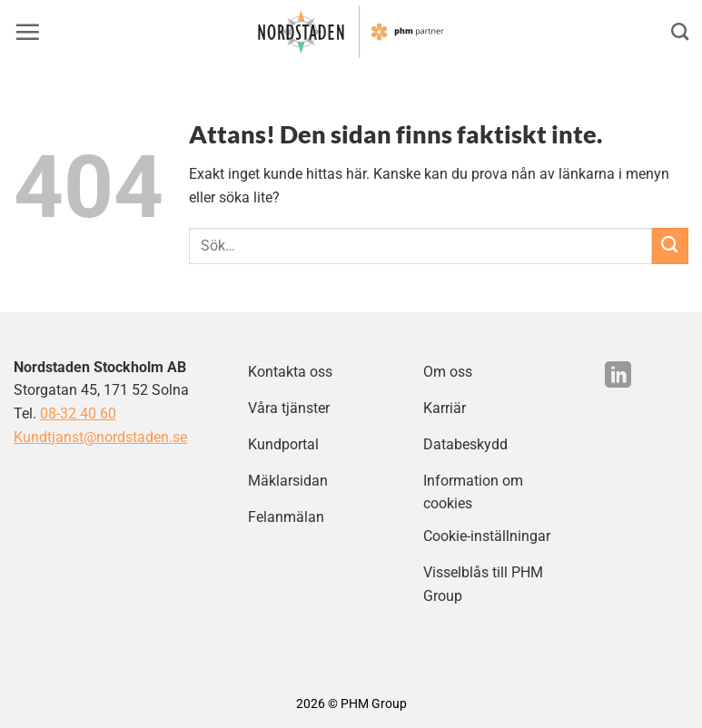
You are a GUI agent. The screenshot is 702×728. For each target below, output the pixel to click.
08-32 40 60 (78, 413)
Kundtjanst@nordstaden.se (100, 437)
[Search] (680, 31)
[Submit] (670, 246)
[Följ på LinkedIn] (618, 377)
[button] (27, 32)
